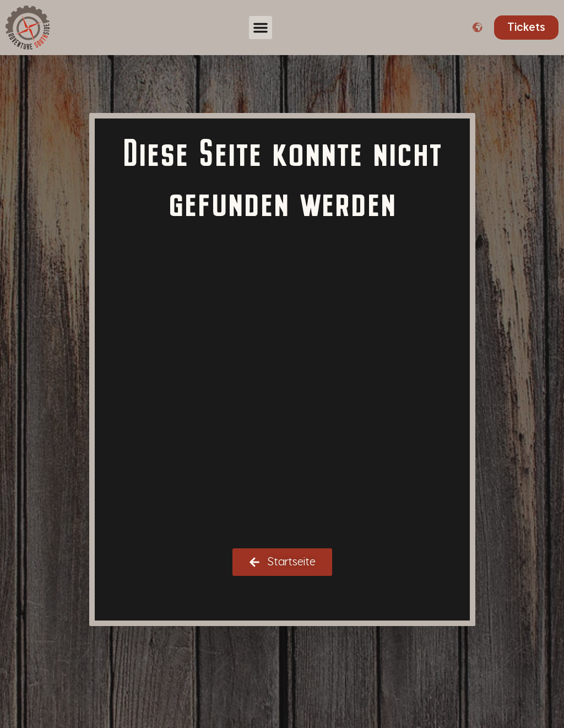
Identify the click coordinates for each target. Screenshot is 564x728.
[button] (261, 28)
